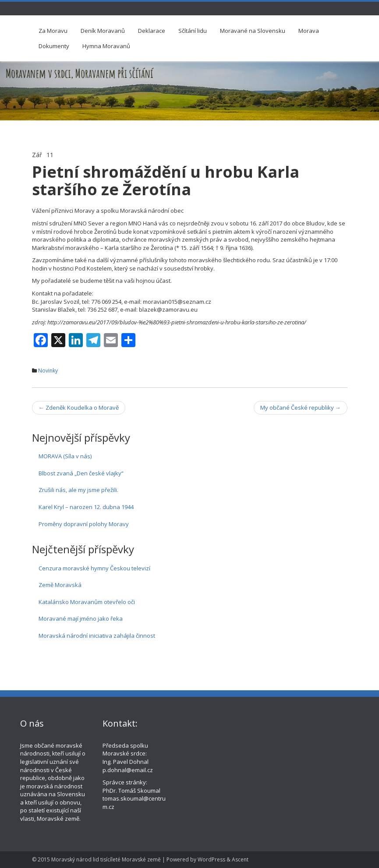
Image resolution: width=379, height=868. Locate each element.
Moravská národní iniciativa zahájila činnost (97, 636)
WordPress (211, 859)
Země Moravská (60, 585)
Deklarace (152, 31)
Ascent (240, 859)
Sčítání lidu (193, 31)
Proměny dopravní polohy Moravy (84, 524)
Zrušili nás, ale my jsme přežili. (78, 490)
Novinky (48, 371)
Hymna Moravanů (106, 46)
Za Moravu (53, 31)
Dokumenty (54, 46)
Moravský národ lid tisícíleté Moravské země (106, 859)
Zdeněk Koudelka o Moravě (79, 408)
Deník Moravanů (103, 31)
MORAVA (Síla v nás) (65, 456)
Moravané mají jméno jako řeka (81, 618)
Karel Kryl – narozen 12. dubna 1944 (86, 507)
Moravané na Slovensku (253, 31)
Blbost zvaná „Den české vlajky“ (81, 473)
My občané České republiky (301, 408)
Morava (309, 31)
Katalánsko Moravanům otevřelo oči (87, 602)
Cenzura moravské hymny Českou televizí (94, 568)
